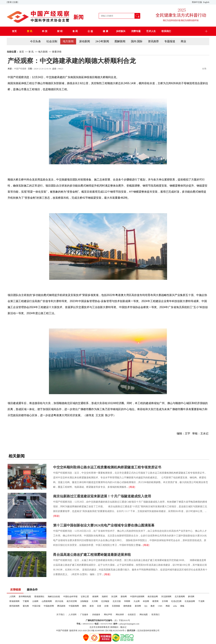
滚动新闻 (85, 41)
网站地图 (144, 615)
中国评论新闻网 (137, 597)
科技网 (146, 601)
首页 (22, 52)
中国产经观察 (62, 631)
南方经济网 (72, 601)
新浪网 (138, 606)
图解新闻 (120, 41)
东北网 (114, 597)
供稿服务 (96, 615)
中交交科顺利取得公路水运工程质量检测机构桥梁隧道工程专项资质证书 (107, 467)
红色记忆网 (176, 601)
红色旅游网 (190, 601)
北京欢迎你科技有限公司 (148, 631)
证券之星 (85, 597)
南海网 (95, 597)
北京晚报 (105, 601)
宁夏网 (26, 601)
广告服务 (84, 615)
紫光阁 (26, 606)
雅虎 (153, 606)
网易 (168, 606)
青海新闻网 (14, 601)
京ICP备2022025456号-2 (116, 631)
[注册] (16, 2)
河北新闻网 (166, 597)
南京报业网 (153, 597)
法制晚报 (84, 601)
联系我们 (156, 615)
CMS (160, 606)
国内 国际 (137, 41)
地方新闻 (68, 41)
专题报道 (170, 41)
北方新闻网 (180, 597)
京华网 (165, 601)
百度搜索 (116, 606)
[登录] (10, 2)
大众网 (137, 601)
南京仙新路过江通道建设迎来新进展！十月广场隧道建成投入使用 (102, 496)
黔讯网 (191, 597)
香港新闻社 (39, 597)
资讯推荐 (153, 41)
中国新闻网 (74, 606)
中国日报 (36, 606)
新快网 (124, 597)
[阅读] (132, 487)
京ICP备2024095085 (96, 631)
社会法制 (52, 41)
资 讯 (31, 52)
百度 (99, 606)
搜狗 (84, 606)
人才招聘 (72, 615)
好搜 (106, 606)
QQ (146, 606)
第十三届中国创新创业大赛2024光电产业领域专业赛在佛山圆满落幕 (104, 525)
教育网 (155, 601)
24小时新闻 (102, 41)
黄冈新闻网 (14, 606)
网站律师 (120, 615)
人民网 (12, 597)
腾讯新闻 (61, 606)
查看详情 (57, 52)
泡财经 (105, 597)
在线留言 (132, 615)
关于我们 (60, 615)
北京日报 (117, 601)
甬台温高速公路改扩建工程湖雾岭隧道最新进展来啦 (92, 555)
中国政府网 (49, 606)
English (206, 2)
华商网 (127, 601)
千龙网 (201, 601)
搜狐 (182, 606)
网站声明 (108, 615)
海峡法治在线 (54, 597)
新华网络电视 (25, 597)
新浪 (92, 606)
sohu (175, 606)
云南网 (35, 601)
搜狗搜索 (127, 606)
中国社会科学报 (70, 597)
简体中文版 (197, 2)
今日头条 (35, 41)
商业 (183, 41)
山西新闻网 (47, 601)
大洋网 (95, 601)
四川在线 (59, 601)
